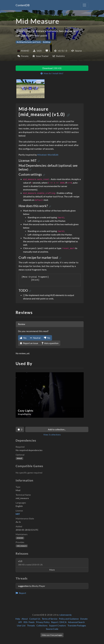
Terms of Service (50, 619)
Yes (23, 338)
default (19, 458)
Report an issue (29, 343)
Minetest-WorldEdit (48, 155)
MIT (18, 514)
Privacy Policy (43, 622)
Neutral (35, 338)
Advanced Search (76, 622)
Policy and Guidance (69, 619)
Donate (84, 619)
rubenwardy (65, 615)
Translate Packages (77, 625)
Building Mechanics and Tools (29, 42)
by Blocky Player (32, 586)
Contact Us (35, 619)
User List (21, 625)
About (25, 619)
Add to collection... (57, 429)
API (20, 622)
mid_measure (22, 546)
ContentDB (23, 5)
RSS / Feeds (29, 622)
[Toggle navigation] (84, 5)
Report (21, 593)
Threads (31, 625)
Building (47, 42)
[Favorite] (20, 429)
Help (18, 619)
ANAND (20, 538)
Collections (42, 625)
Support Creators (57, 625)
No (47, 338)
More (52, 570)
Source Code (52, 629)
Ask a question (50, 343)
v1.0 (30, 563)
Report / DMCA (59, 622)
